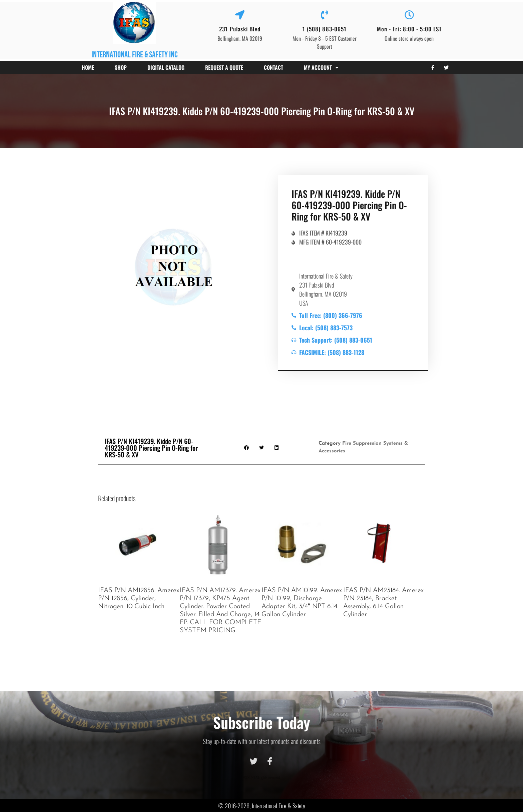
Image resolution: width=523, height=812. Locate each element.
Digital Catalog (166, 67)
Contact (274, 67)
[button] (247, 448)
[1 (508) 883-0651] (325, 15)
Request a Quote (224, 67)
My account (321, 67)
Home (88, 67)
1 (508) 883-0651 (325, 29)
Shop (121, 67)
